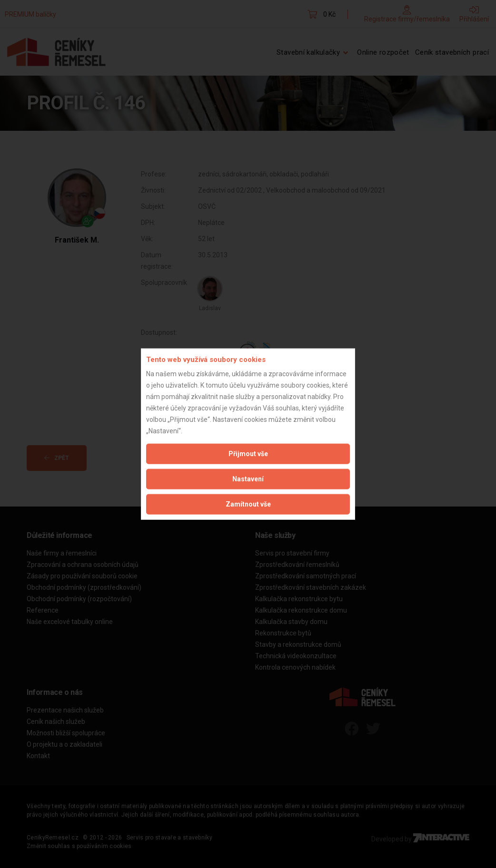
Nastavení (248, 479)
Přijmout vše (248, 454)
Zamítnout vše (248, 504)
